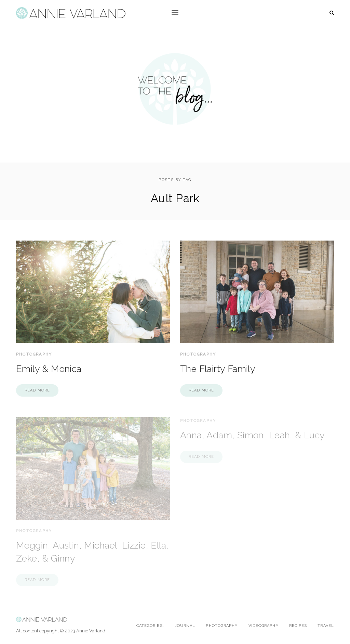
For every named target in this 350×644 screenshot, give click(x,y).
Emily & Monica (49, 369)
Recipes (298, 626)
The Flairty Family (218, 369)
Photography (34, 354)
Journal (185, 626)
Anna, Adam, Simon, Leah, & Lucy (253, 435)
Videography (264, 626)
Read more (37, 390)
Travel (326, 626)
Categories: (150, 626)
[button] (175, 13)
